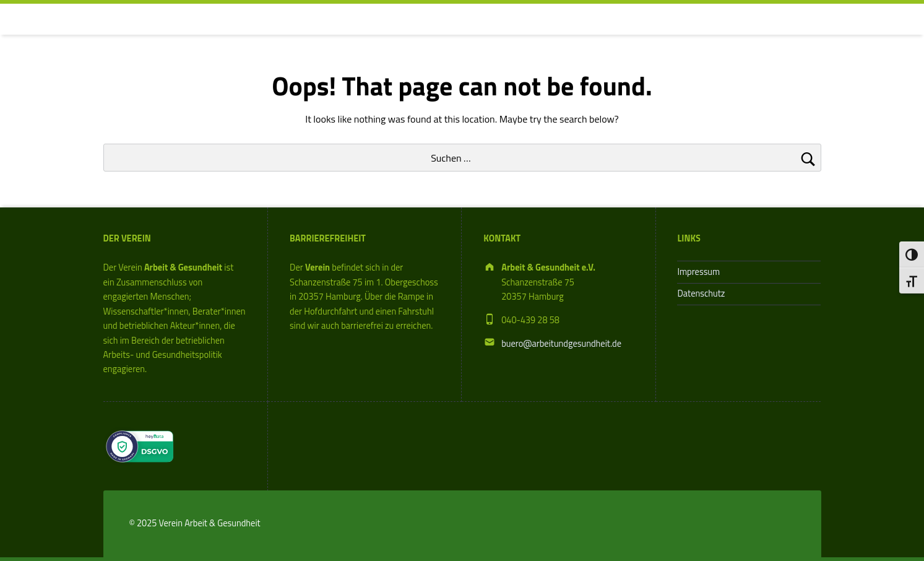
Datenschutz (701, 294)
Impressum (698, 272)
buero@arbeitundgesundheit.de (561, 344)
